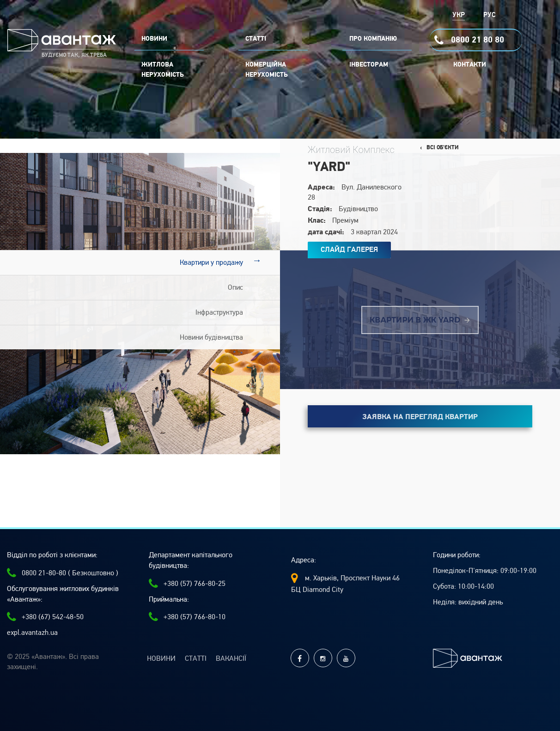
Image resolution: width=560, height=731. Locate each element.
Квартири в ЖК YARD (420, 320)
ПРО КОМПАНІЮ (373, 39)
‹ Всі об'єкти (439, 148)
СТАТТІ (256, 39)
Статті (196, 658)
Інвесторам (369, 65)
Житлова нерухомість (163, 70)
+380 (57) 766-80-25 (187, 584)
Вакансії (231, 658)
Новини (161, 658)
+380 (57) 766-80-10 (187, 617)
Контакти (470, 65)
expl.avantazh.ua (32, 633)
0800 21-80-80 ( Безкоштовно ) (63, 573)
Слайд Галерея (349, 250)
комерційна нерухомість (267, 70)
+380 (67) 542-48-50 (45, 617)
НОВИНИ (154, 39)
